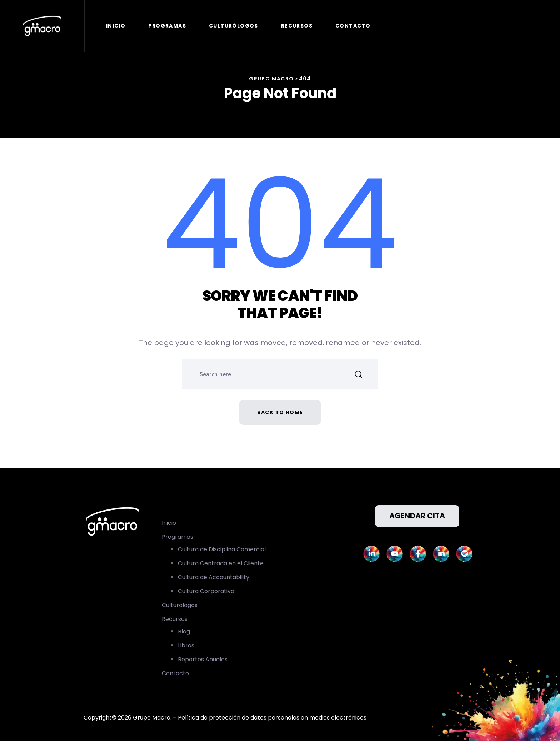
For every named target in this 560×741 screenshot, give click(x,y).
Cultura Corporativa (206, 591)
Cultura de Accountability (214, 577)
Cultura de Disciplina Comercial (222, 549)
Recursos (297, 26)
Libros (186, 645)
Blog (184, 631)
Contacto (353, 26)
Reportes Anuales (203, 659)
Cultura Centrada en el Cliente (221, 563)
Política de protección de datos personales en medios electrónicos (272, 718)
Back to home (280, 412)
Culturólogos (234, 26)
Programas (167, 26)
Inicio (116, 26)
